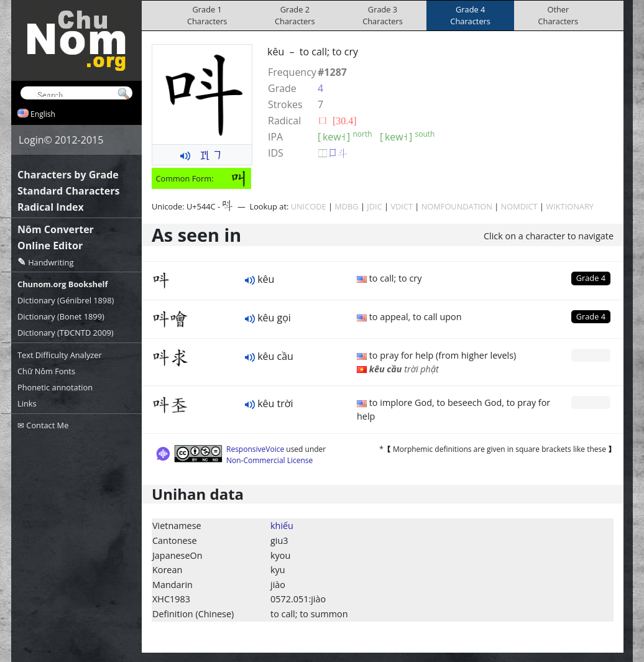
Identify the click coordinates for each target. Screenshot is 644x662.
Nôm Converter (56, 229)
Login (31, 140)
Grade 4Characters (470, 15)
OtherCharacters (559, 15)
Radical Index (51, 207)
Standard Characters (68, 191)
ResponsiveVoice (255, 449)
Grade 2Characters (295, 15)
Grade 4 (591, 278)
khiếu (282, 526)
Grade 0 (591, 355)
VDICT (402, 206)
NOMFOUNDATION (457, 206)
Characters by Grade (68, 175)
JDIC (374, 206)
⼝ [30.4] (337, 121)
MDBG (346, 206)
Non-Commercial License (269, 460)
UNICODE (309, 206)
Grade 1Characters (207, 15)
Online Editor (50, 246)
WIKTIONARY (570, 206)
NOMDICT (519, 206)
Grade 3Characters (383, 15)
